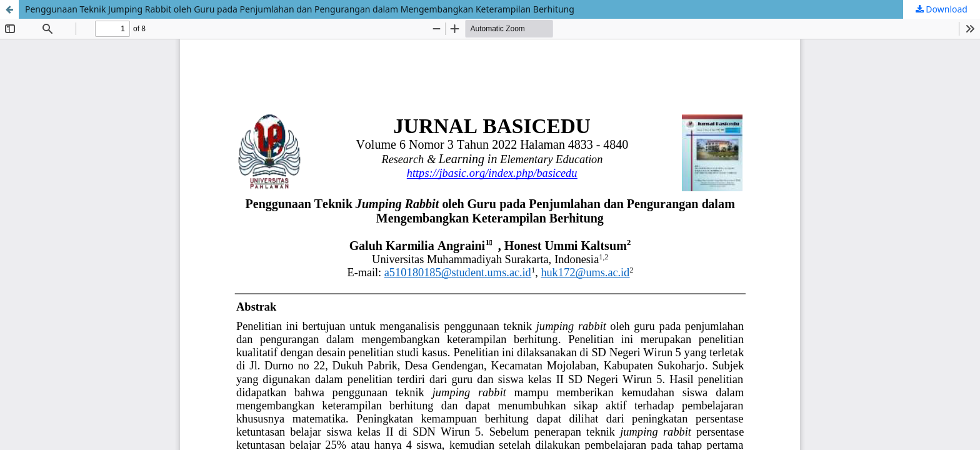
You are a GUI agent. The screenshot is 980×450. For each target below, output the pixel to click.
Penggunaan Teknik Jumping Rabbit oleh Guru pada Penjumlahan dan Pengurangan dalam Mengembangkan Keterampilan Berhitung (300, 9)
